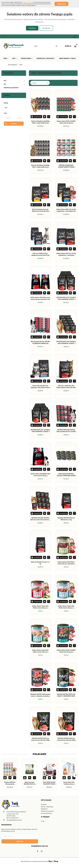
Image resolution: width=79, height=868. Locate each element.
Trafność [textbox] (34, 83)
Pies (6, 59)
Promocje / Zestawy (46, 59)
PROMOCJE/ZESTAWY (11, 88)
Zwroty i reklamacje (47, 807)
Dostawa (44, 804)
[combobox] (40, 83)
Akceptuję (61, 4)
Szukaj (14, 124)
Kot (15, 59)
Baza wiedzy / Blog (67, 59)
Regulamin (44, 809)
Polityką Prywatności (27, 2)
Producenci (27, 59)
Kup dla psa (32, 28)
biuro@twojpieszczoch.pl (14, 820)
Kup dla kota (46, 28)
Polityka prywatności (47, 811)
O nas (43, 821)
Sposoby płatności (46, 813)
